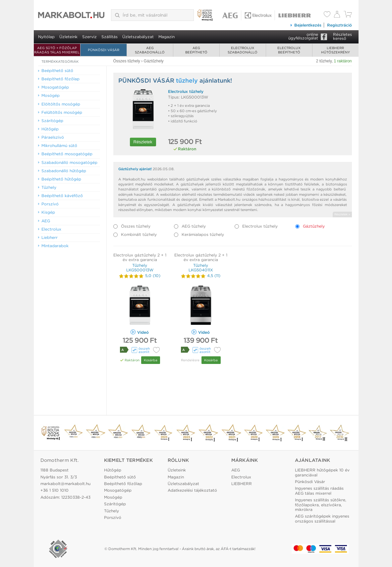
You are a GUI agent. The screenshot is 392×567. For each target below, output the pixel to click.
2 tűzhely (324, 61)
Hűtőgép (113, 470)
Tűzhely (112, 511)
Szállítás (110, 37)
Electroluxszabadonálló (243, 50)
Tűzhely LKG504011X (201, 268)
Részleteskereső (342, 36)
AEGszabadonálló (150, 50)
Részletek (143, 142)
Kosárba (151, 360)
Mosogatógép (118, 490)
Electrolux (241, 477)
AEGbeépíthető (196, 50)
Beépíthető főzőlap (123, 484)
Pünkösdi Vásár (104, 50)
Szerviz (89, 37)
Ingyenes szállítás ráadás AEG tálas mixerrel (319, 491)
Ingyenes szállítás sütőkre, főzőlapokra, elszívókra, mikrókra (321, 505)
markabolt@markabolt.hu (65, 484)
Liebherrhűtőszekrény (336, 50)
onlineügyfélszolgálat (303, 36)
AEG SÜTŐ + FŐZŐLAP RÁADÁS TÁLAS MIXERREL (57, 50)
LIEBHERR (242, 484)
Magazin (167, 37)
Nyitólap (46, 37)
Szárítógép (115, 504)
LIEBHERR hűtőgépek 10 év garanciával (322, 472)
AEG (236, 470)
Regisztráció (339, 25)
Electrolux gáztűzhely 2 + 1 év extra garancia (140, 257)
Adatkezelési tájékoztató (192, 490)
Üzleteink (68, 37)
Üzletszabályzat (138, 37)
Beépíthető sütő (120, 477)
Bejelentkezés (306, 25)
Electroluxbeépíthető (289, 50)
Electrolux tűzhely (186, 91)
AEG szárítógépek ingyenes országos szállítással (322, 518)
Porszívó (113, 517)
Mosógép (113, 497)
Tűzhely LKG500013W (140, 268)
